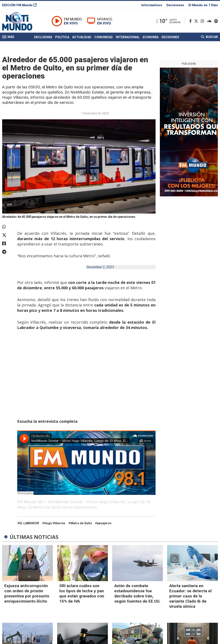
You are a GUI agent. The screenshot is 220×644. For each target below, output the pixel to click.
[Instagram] (203, 21)
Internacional (128, 37)
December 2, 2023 (100, 267)
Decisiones (175, 5)
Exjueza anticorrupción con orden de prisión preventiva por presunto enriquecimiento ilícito (27, 593)
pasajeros (104, 523)
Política (62, 37)
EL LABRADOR (29, 523)
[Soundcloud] (210, 21)
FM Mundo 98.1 (31, 502)
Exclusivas (43, 37)
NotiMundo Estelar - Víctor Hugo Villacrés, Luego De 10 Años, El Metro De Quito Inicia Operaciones (84, 504)
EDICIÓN (19, 5)
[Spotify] (216, 21)
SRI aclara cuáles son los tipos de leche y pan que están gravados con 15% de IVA (82, 593)
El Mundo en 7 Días (203, 5)
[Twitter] (197, 21)
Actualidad (82, 37)
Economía (151, 37)
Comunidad (104, 37)
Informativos (152, 5)
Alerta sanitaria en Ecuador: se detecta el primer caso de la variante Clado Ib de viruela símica (190, 596)
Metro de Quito (81, 523)
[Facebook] (191, 21)
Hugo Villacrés (55, 523)
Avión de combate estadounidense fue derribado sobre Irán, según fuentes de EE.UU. (137, 593)
